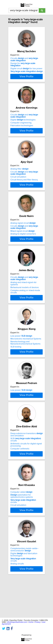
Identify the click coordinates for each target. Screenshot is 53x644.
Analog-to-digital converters (23, 245)
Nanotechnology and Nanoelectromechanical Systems (25, 358)
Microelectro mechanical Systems (26, 354)
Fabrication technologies (22, 128)
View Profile (26, 79)
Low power (21, 351)
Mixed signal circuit (23, 242)
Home (31, 622)
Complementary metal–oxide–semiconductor (24, 587)
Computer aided (21, 527)
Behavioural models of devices (25, 303)
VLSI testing (16, 362)
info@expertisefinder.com (17, 622)
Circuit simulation (18, 184)
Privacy (38, 622)
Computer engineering (21, 125)
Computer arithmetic (20, 484)
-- (27, 71)
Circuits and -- (24, 59)
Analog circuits (17, 601)
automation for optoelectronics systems (22, 531)
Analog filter (19, 176)
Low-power (21, 410)
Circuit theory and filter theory (24, 186)
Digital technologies (23, 122)
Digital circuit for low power (26, 69)
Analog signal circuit (23, 234)
